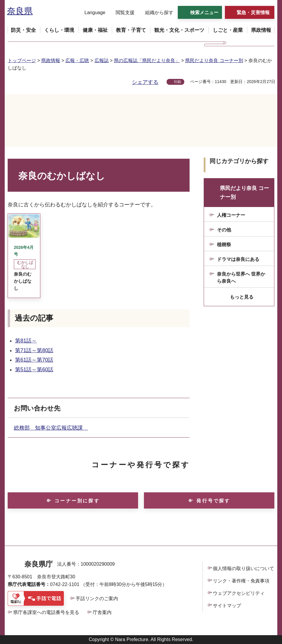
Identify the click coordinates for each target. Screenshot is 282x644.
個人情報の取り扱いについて (243, 568)
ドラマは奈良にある (238, 259)
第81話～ (26, 341)
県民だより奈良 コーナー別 (214, 61)
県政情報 (51, 61)
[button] (91, 13)
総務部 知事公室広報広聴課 (51, 428)
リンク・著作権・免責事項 (241, 581)
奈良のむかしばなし (23, 281)
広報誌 (102, 61)
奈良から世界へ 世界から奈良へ (241, 278)
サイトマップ (227, 606)
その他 (224, 230)
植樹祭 (224, 245)
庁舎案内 (102, 612)
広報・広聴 (77, 61)
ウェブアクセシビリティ (239, 593)
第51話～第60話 (34, 370)
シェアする (145, 82)
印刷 (178, 82)
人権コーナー (231, 215)
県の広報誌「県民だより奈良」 (147, 61)
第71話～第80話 (34, 350)
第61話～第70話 (34, 360)
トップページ (22, 61)
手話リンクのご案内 (97, 599)
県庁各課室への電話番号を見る (46, 612)
